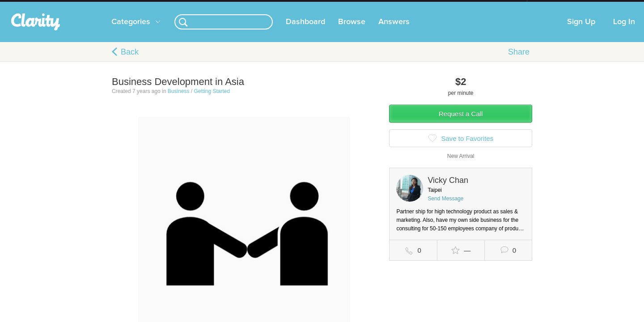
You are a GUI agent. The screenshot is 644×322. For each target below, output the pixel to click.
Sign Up (581, 31)
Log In (624, 31)
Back (130, 61)
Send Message (445, 208)
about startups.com (559, 6)
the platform (98, 5)
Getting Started (212, 100)
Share (519, 61)
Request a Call (461, 123)
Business (179, 100)
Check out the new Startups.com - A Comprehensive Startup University (430, 6)
